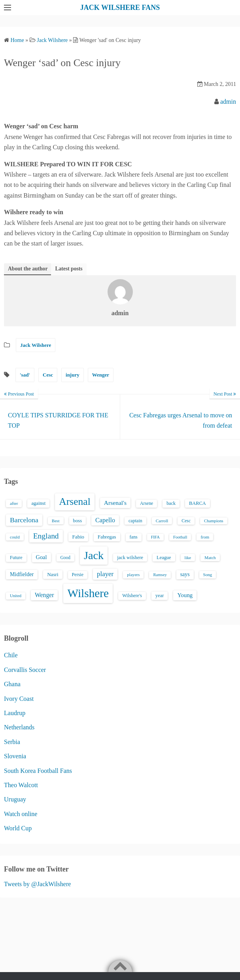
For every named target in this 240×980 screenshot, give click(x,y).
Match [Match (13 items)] (210, 558)
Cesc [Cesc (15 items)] (186, 521)
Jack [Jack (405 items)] (94, 555)
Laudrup (15, 713)
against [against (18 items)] (38, 503)
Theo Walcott (21, 785)
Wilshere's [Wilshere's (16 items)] (132, 596)
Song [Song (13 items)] (208, 575)
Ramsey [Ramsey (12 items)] (160, 575)
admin (228, 102)
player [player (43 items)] (105, 574)
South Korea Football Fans (38, 771)
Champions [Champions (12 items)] (214, 521)
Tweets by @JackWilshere (37, 884)
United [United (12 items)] (16, 596)
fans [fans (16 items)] (134, 537)
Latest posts (69, 269)
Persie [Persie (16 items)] (78, 575)
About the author (28, 269)
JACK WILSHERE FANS (120, 8)
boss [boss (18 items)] (78, 521)
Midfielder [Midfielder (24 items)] (22, 574)
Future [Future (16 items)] (16, 558)
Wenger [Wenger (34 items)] (44, 595)
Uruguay (15, 799)
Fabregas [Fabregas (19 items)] (107, 537)
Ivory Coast (19, 699)
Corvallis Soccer (25, 670)
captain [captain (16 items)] (135, 521)
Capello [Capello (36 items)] (105, 520)
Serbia (12, 742)
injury (73, 375)
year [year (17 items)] (160, 596)
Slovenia (15, 756)
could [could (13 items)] (15, 537)
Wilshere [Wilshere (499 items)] (88, 593)
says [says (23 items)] (185, 574)
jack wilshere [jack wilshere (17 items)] (130, 558)
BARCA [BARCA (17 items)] (197, 503)
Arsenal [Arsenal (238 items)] (75, 501)
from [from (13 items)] (205, 537)
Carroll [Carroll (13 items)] (162, 521)
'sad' (25, 375)
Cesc (48, 375)
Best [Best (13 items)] (56, 521)
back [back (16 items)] (171, 503)
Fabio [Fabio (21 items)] (78, 537)
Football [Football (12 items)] (180, 537)
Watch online (21, 814)
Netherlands (19, 727)
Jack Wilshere (36, 345)
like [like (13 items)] (188, 558)
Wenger (101, 375)
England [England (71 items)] (46, 536)
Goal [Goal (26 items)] (42, 557)
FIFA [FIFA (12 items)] (155, 537)
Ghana (12, 684)
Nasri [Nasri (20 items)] (53, 574)
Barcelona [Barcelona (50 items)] (24, 520)
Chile (11, 655)
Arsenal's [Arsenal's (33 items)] (115, 503)
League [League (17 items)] (164, 558)
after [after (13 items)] (14, 503)
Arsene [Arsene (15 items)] (146, 503)
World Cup (18, 828)
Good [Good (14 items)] (66, 558)
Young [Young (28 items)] (185, 595)
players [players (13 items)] (133, 575)
